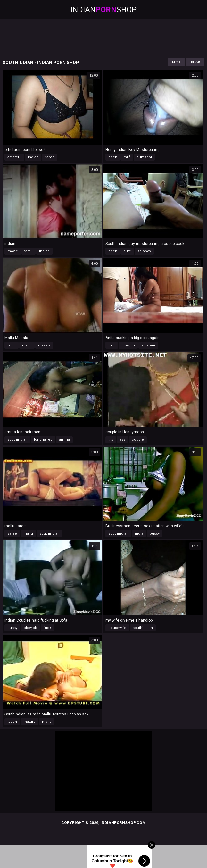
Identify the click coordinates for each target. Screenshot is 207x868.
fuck (47, 628)
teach (12, 722)
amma (64, 440)
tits (111, 440)
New (195, 62)
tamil (29, 251)
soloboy (144, 251)
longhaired (43, 440)
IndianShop (103, 10)
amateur (14, 157)
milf (127, 157)
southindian (17, 440)
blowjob (128, 345)
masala (44, 345)
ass (122, 440)
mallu (27, 345)
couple (138, 440)
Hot (176, 62)
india (139, 534)
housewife (117, 628)
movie (13, 251)
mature (29, 722)
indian (33, 157)
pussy (155, 534)
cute (127, 251)
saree (50, 157)
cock (113, 157)
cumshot (144, 157)
